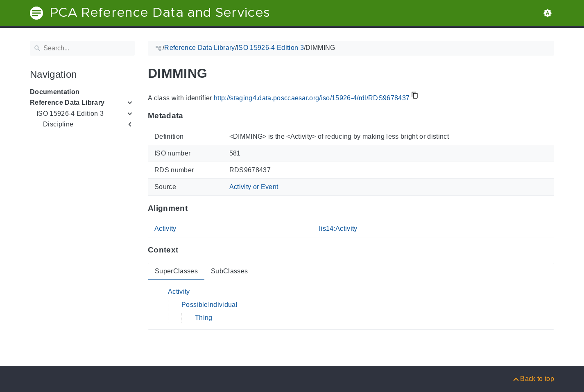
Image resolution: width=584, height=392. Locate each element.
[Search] (82, 48)
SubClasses (229, 271)
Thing (204, 318)
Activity (165, 229)
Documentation (55, 92)
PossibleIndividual (209, 305)
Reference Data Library (67, 103)
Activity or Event (254, 187)
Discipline (58, 124)
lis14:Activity (338, 229)
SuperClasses (176, 271)
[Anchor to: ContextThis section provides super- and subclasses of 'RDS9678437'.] (186, 250)
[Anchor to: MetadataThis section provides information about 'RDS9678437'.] (191, 116)
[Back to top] (533, 379)
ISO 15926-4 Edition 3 (70, 114)
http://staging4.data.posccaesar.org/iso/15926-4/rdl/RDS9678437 (312, 98)
